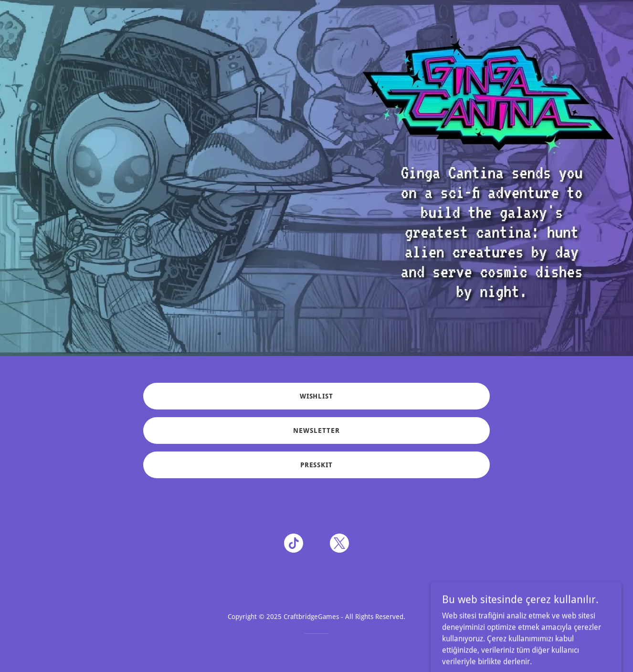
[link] (294, 545)
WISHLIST (317, 396)
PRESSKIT (317, 465)
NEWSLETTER (316, 430)
